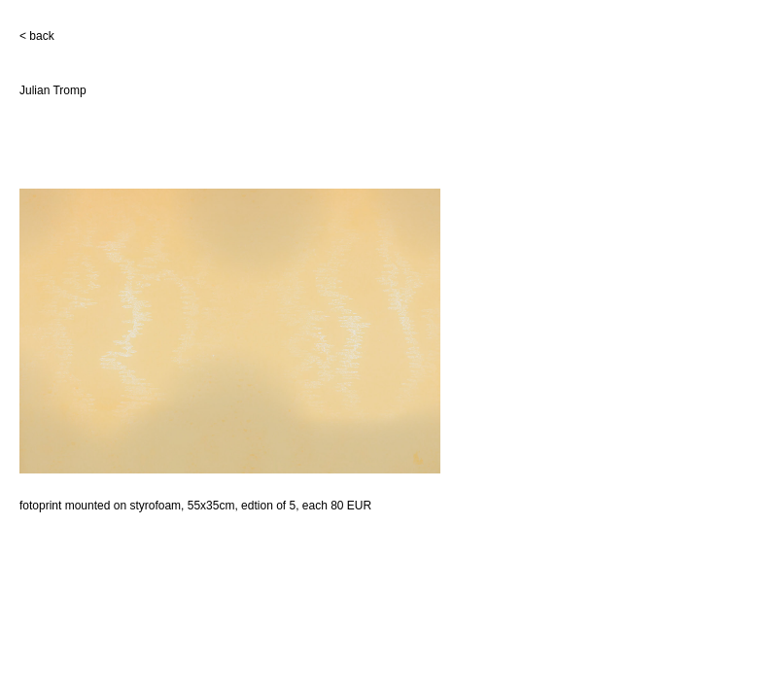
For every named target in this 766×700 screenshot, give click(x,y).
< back (37, 36)
